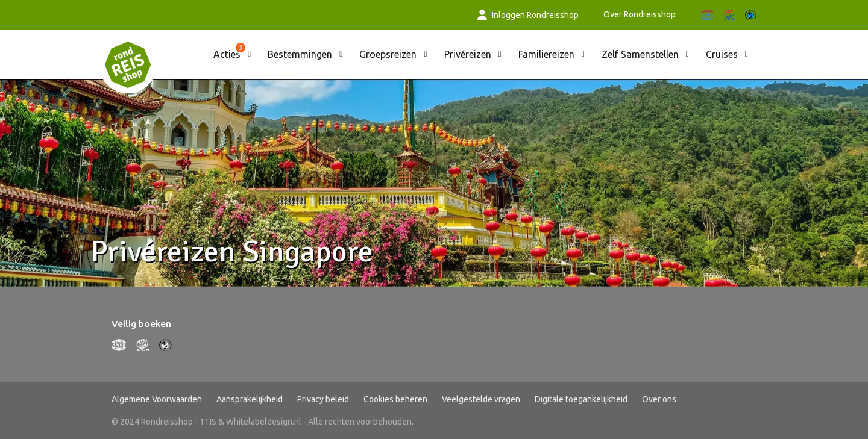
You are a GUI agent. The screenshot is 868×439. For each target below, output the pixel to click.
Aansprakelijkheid (250, 399)
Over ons (659, 399)
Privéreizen (468, 54)
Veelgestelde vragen (481, 399)
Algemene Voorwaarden (157, 399)
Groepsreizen (388, 54)
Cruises (722, 54)
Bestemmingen (300, 54)
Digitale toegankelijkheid (581, 399)
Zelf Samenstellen (640, 54)
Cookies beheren (395, 399)
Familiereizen (546, 54)
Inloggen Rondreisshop (528, 15)
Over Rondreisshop (640, 14)
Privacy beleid (323, 399)
